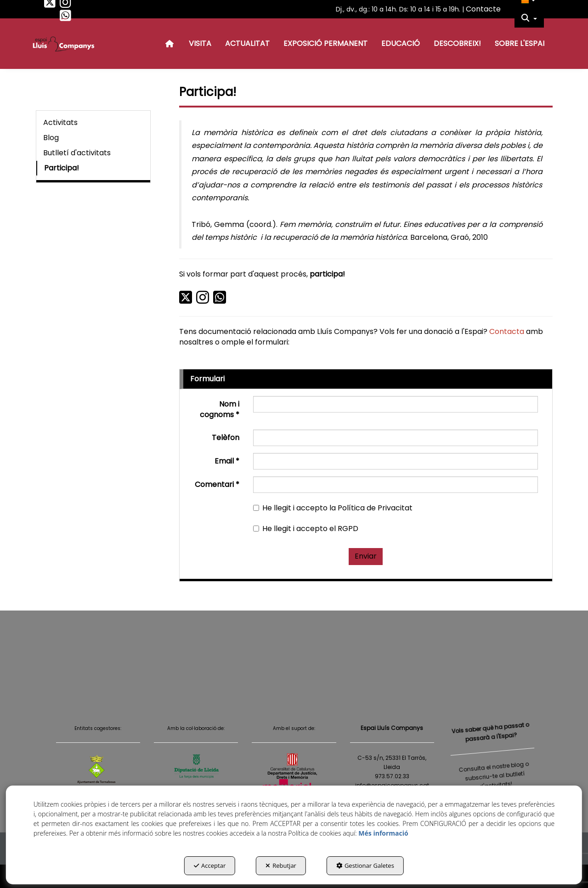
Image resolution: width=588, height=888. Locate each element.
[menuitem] (529, 18)
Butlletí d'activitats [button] (77, 153)
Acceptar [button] (210, 865)
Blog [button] (51, 138)
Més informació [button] (383, 833)
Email (227, 461)
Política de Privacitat (375, 508)
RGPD (348, 529)
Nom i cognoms (220, 410)
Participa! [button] (62, 168)
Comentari (217, 485)
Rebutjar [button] (281, 865)
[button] (50, 5)
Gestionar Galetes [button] (365, 865)
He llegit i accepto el (306, 529)
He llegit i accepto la (333, 508)
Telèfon (226, 438)
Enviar (366, 556)
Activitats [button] (60, 122)
